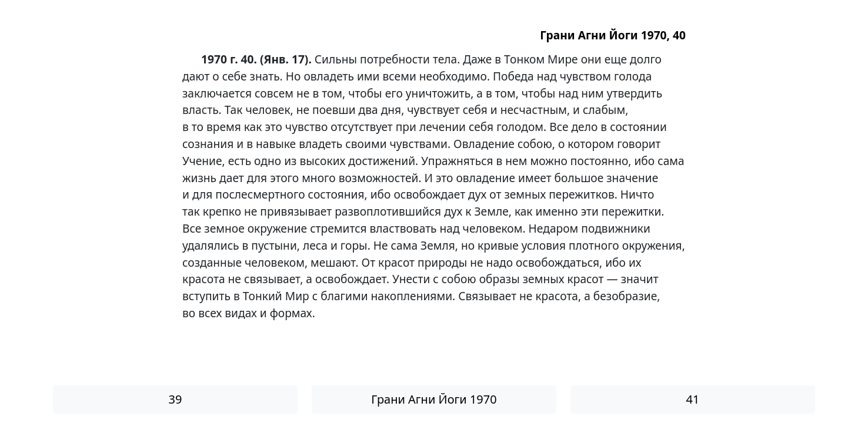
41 (693, 399)
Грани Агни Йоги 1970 (434, 399)
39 (176, 399)
